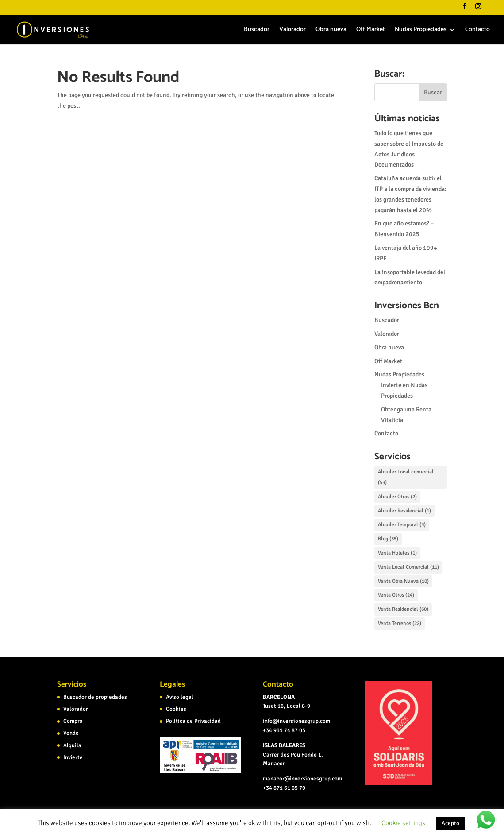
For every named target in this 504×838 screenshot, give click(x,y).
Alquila (72, 745)
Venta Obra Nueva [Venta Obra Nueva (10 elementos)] (403, 581)
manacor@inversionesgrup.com (302, 779)
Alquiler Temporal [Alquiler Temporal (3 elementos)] (402, 525)
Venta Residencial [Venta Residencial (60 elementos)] (403, 609)
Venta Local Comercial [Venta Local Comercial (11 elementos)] (408, 567)
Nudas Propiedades (421, 31)
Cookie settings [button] (403, 823)
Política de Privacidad (193, 721)
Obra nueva (331, 31)
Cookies (176, 709)
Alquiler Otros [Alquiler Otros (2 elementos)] (397, 497)
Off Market (371, 31)
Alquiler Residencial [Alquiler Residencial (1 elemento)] (404, 511)
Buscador (257, 31)
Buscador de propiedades (95, 697)
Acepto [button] (450, 823)
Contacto (477, 31)
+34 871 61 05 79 (284, 788)
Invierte (73, 757)
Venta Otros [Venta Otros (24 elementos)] (396, 595)
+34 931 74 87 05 (284, 730)
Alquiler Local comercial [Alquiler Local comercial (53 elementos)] (406, 477)
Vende (71, 733)
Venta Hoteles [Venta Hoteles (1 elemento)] (397, 553)
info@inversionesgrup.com (296, 721)
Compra (73, 721)
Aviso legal (180, 697)
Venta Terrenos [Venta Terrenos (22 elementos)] (400, 623)
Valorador (292, 31)
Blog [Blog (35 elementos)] (388, 539)
